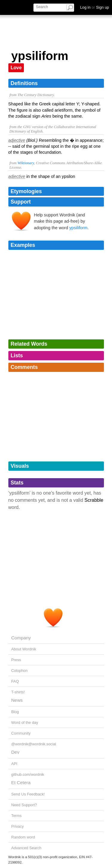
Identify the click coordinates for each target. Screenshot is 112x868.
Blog (15, 712)
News (17, 700)
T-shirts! (18, 692)
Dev (15, 752)
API (14, 764)
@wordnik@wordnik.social (34, 744)
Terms (17, 816)
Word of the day (25, 722)
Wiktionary (26, 163)
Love (16, 68)
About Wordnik (24, 649)
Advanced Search (26, 848)
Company (21, 638)
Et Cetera (21, 782)
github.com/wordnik (28, 774)
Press (16, 660)
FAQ (15, 681)
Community (21, 733)
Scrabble (94, 500)
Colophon (20, 671)
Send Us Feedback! (28, 794)
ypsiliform (78, 228)
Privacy (18, 826)
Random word (23, 837)
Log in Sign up (95, 7)
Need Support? (24, 805)
